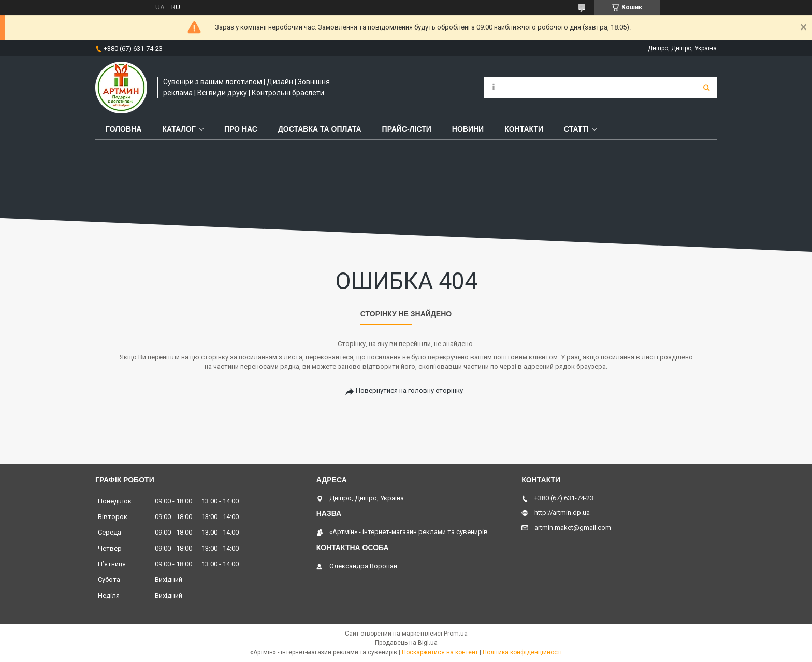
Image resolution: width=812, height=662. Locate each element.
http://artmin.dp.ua (562, 513)
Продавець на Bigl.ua (406, 643)
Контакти (524, 129)
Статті (576, 129)
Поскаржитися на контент (440, 652)
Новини (468, 129)
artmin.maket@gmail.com (573, 528)
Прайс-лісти (407, 129)
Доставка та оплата (320, 129)
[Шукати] (706, 88)
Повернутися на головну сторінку (409, 390)
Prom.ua (456, 634)
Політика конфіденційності (522, 652)
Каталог (179, 129)
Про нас (241, 129)
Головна (124, 129)
